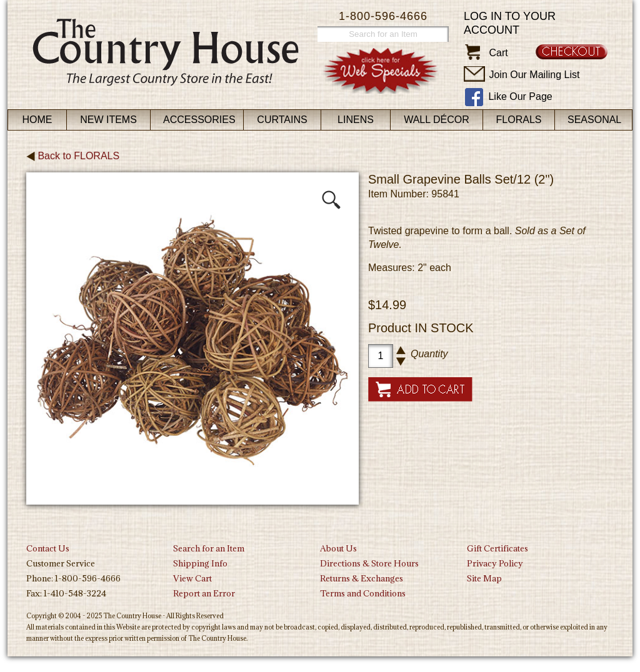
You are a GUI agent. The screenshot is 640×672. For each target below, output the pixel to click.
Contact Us (48, 548)
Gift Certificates (497, 548)
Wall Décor (437, 120)
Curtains (282, 120)
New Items (108, 120)
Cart (498, 53)
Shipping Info (200, 563)
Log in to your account (510, 23)
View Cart (192, 578)
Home (37, 120)
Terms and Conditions (363, 593)
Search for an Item (209, 548)
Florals (519, 120)
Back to (73, 156)
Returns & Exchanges (362, 578)
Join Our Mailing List (534, 75)
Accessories (199, 120)
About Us (338, 548)
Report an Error (204, 593)
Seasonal (594, 120)
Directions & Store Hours (369, 563)
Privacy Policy (495, 563)
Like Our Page (520, 96)
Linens (356, 120)
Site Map (484, 578)
